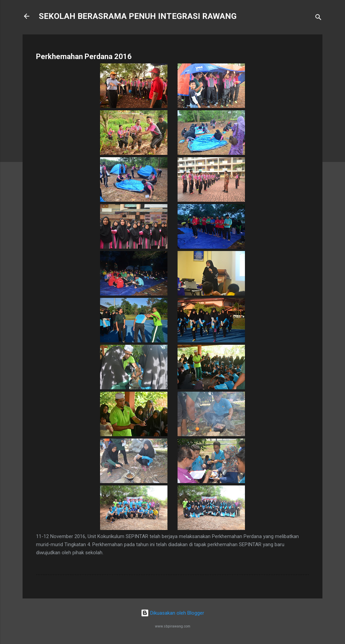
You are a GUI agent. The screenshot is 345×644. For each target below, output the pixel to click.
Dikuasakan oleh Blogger (172, 613)
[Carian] (318, 18)
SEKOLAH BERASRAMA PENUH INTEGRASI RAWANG (138, 16)
